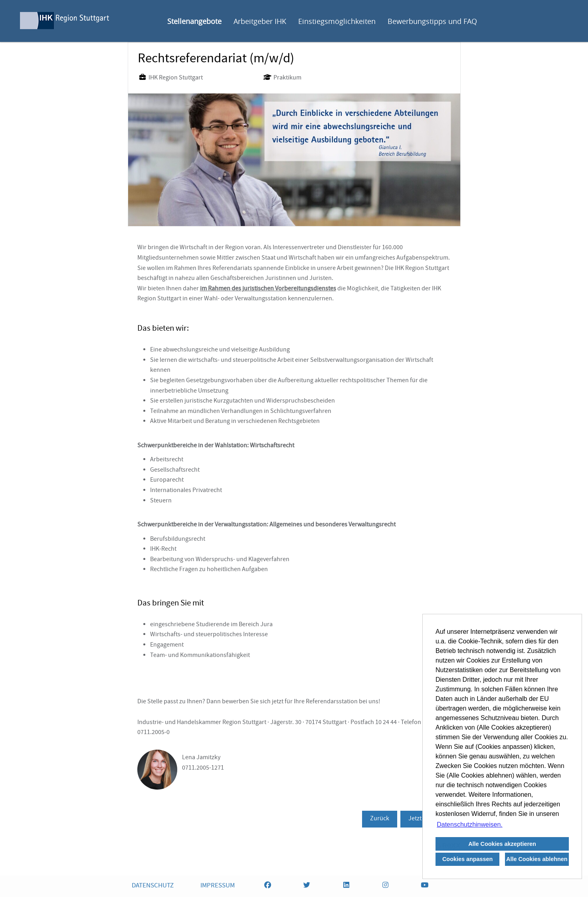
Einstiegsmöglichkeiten (337, 21)
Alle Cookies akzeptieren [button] (502, 844)
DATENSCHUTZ (153, 886)
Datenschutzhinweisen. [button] (470, 825)
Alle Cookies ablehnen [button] (537, 859)
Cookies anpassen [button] (467, 859)
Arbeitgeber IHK (260, 21)
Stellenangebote (194, 21)
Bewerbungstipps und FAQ (432, 21)
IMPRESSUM (218, 886)
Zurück (380, 819)
